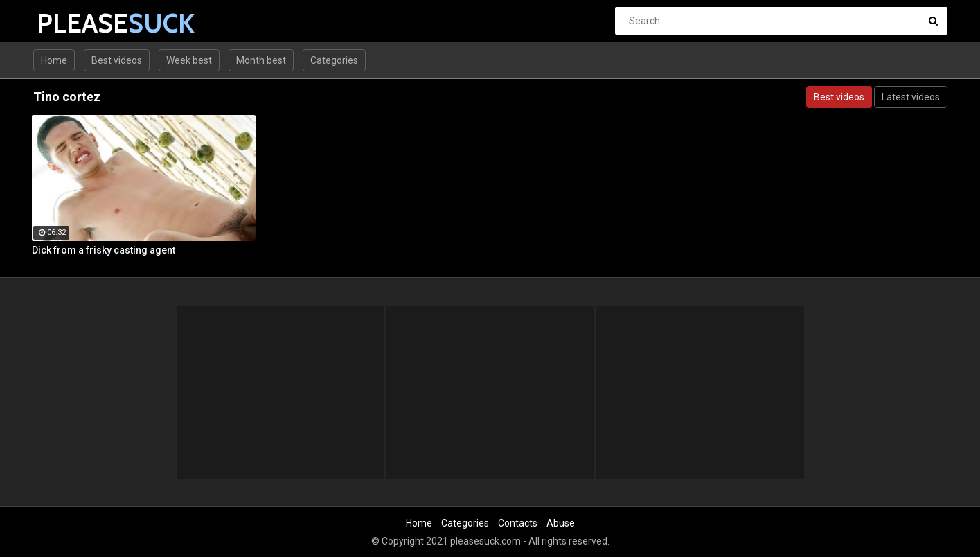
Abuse (561, 523)
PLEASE (73, 23)
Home (54, 60)
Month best (261, 60)
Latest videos (911, 97)
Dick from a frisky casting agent (104, 250)
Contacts (518, 523)
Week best (189, 60)
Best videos (117, 60)
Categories (334, 60)
